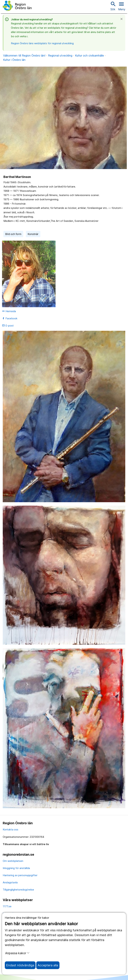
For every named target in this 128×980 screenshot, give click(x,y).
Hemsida (9, 311)
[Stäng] (123, 19)
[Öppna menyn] (122, 6)
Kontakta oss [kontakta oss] (11, 829)
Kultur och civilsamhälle (89, 55)
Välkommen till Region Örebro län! (24, 55)
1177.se (7, 906)
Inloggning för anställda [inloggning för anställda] (16, 868)
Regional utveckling (60, 55)
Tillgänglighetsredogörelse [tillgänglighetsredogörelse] (18, 890)
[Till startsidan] (17, 6)
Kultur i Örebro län (14, 60)
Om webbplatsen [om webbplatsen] (13, 861)
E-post (8, 326)
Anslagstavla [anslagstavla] (10, 882)
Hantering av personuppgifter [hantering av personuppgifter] (20, 875)
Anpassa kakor (17, 953)
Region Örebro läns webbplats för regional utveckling (42, 43)
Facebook (10, 318)
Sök (113, 6)
